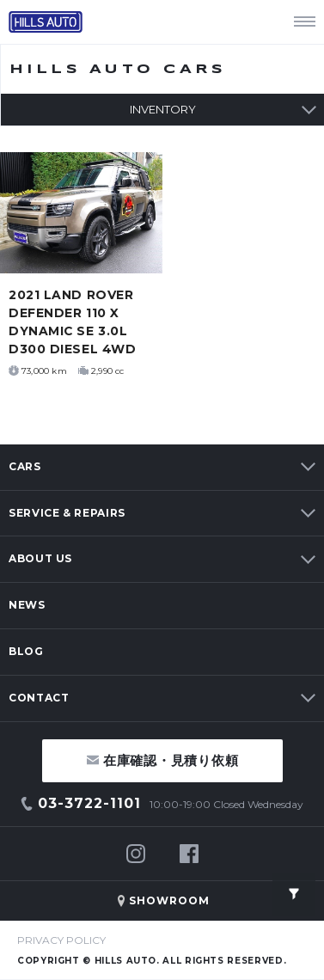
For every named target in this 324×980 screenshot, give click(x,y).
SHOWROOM (169, 900)
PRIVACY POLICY (61, 940)
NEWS (27, 605)
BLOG (26, 651)
